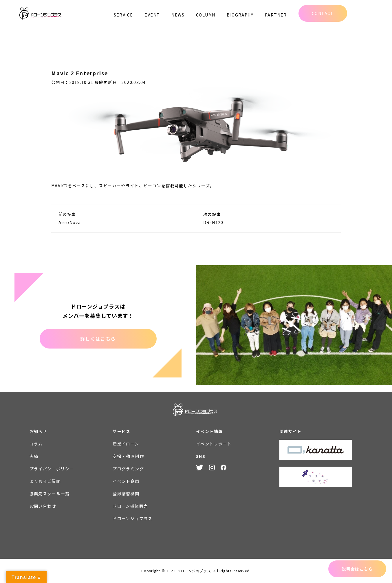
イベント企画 (126, 481)
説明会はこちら (357, 569)
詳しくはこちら (98, 339)
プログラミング (128, 469)
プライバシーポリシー (52, 469)
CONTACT (323, 13)
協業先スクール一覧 (50, 494)
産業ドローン (126, 444)
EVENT (152, 15)
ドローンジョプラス (133, 518)
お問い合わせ (43, 506)
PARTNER (276, 15)
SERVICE (123, 15)
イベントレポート (214, 444)
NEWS (178, 15)
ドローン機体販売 (130, 506)
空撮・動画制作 (128, 456)
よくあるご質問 (45, 481)
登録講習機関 (126, 494)
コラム (36, 444)
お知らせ (39, 431)
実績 (34, 456)
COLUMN (206, 15)
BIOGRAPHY (240, 15)
